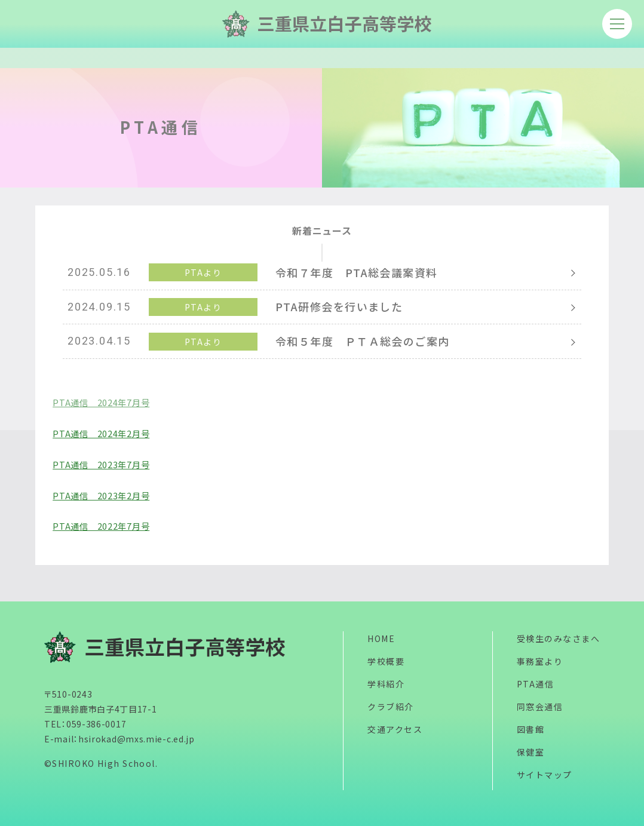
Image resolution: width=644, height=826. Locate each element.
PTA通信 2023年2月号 (101, 495)
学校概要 (386, 661)
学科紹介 (386, 684)
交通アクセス (395, 729)
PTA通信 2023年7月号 (101, 464)
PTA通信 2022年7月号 (101, 526)
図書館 (530, 729)
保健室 (530, 752)
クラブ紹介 (390, 707)
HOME (381, 638)
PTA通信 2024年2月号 (101, 433)
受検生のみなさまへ (558, 638)
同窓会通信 (540, 707)
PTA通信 (535, 684)
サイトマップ (545, 775)
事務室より (540, 661)
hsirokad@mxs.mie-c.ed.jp (137, 739)
